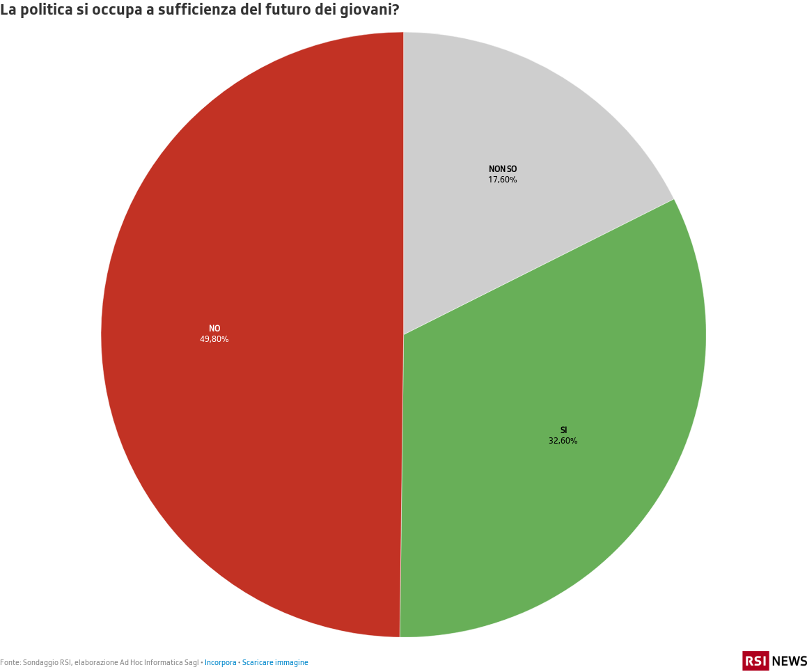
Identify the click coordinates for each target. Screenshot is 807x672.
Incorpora (221, 662)
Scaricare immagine (275, 662)
